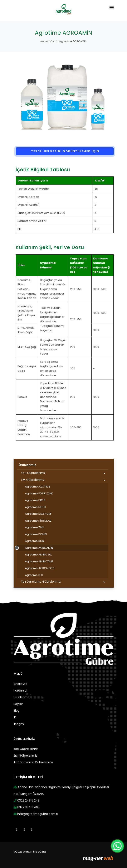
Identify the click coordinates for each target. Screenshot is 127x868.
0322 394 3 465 (27, 807)
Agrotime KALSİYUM (38, 514)
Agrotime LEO (34, 575)
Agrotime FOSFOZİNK (39, 493)
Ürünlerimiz (27, 465)
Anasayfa (47, 41)
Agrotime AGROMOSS (40, 568)
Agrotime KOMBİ (36, 534)
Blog (17, 711)
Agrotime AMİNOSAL (38, 555)
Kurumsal (20, 691)
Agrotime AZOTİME (38, 487)
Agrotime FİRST (35, 500)
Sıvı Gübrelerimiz (33, 480)
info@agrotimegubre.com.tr (36, 814)
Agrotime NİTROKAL (38, 521)
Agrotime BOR (35, 541)
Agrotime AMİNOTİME (39, 561)
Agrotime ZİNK (35, 527)
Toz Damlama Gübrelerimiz (41, 582)
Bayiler (18, 704)
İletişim (19, 724)
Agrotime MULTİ (35, 507)
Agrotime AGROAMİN (73, 41)
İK (15, 717)
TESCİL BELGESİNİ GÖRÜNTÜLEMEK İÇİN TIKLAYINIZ (65, 152)
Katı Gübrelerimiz (33, 473)
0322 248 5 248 (27, 800)
